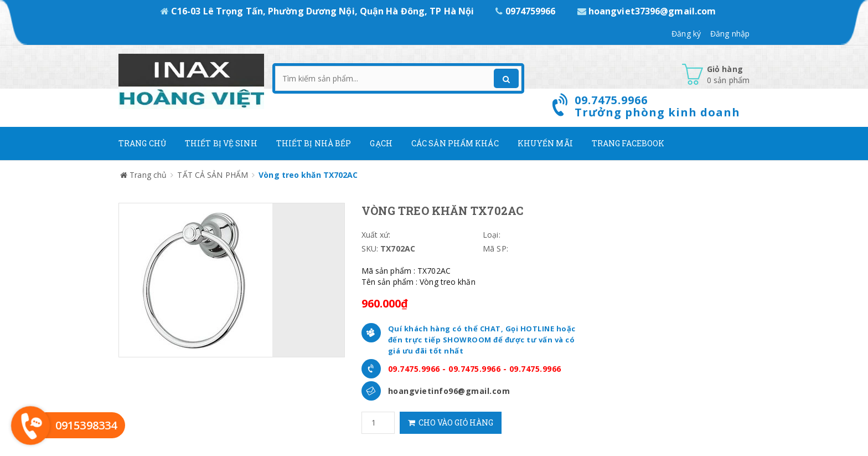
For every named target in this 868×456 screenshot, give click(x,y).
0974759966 (526, 11)
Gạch (381, 143)
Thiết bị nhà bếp (314, 143)
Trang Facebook (628, 143)
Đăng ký (686, 34)
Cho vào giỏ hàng (451, 422)
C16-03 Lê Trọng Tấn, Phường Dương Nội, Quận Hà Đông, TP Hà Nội (319, 11)
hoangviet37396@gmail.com (647, 11)
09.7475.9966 (414, 369)
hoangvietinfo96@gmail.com (449, 391)
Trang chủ (142, 143)
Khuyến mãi (545, 143)
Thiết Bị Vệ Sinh (221, 143)
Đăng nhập (730, 34)
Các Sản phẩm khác (455, 143)
